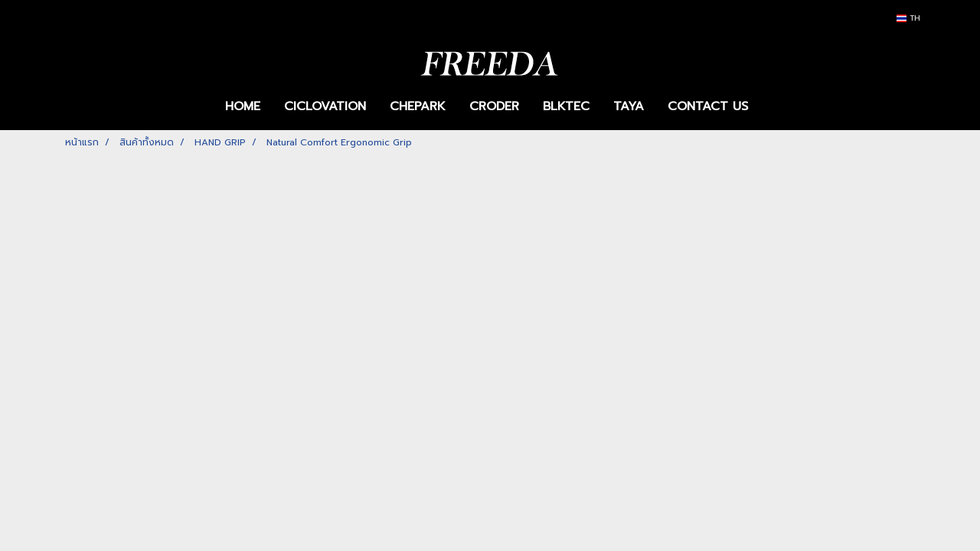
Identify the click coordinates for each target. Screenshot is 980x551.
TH (908, 18)
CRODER (494, 106)
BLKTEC (566, 106)
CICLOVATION (325, 106)
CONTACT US (708, 106)
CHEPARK (418, 106)
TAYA (629, 106)
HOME (243, 106)
